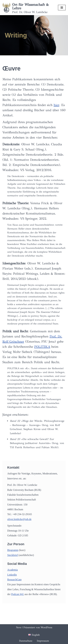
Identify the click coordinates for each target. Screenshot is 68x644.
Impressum (43, 641)
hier (56, 105)
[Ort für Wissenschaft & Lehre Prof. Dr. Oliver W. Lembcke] (28, 8)
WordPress (46, 627)
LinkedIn (12, 575)
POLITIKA (42, 347)
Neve (19, 627)
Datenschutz (26, 641)
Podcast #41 (17, 594)
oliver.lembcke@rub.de (19, 519)
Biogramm (13, 550)
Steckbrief (13, 555)
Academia (13, 570)
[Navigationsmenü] (62, 8)
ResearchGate (14, 580)
